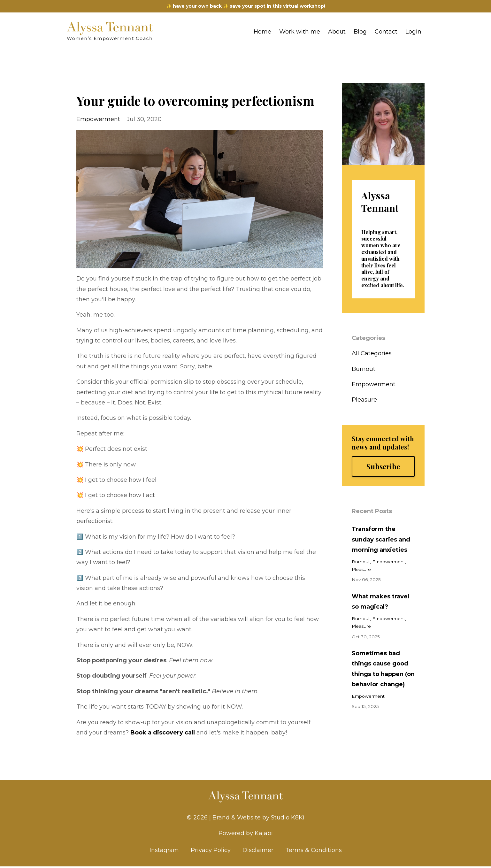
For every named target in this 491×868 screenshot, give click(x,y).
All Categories (372, 353)
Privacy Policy (211, 852)
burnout (364, 369)
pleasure (364, 400)
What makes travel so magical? (380, 602)
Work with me (300, 32)
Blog (360, 32)
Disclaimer (258, 852)
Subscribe (383, 466)
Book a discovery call (163, 733)
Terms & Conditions (314, 852)
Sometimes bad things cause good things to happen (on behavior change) (383, 669)
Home (262, 32)
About (337, 32)
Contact (386, 32)
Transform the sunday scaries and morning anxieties (381, 539)
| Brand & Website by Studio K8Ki (257, 818)
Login (413, 32)
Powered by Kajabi (246, 834)
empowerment (98, 119)
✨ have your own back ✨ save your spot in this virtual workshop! (246, 6)
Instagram (164, 852)
